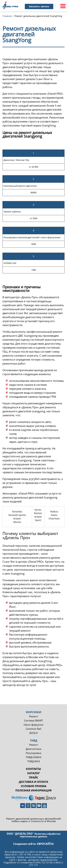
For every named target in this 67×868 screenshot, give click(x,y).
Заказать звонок (39, 6)
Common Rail (33, 729)
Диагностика (33, 749)
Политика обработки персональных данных (40, 835)
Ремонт (34, 716)
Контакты (33, 769)
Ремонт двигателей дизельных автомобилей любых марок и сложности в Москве (33, 820)
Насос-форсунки (33, 725)
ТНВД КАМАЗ (33, 757)
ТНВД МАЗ (34, 761)
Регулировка (33, 753)
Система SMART (33, 721)
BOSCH (34, 733)
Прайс (34, 777)
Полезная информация (33, 790)
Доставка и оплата (33, 782)
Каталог (34, 773)
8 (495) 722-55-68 (43, 862)
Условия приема (34, 786)
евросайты (45, 844)
